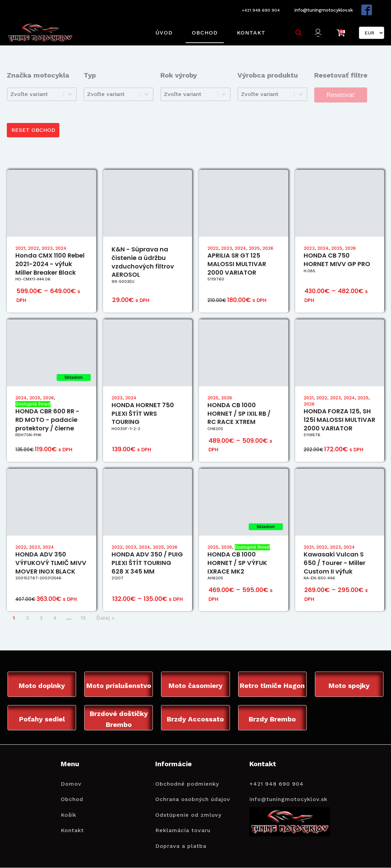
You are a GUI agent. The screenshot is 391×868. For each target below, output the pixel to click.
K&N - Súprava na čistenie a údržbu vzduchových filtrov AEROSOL (143, 258)
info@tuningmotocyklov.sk (322, 9)
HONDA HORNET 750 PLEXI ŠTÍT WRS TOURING (143, 409)
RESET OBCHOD (34, 126)
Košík (69, 811)
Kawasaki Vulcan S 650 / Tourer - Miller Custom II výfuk (335, 559)
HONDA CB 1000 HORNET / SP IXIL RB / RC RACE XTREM (239, 409)
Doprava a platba (181, 842)
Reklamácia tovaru (183, 826)
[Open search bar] (298, 30)
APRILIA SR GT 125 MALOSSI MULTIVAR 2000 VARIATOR (237, 260)
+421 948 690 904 (257, 9)
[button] (319, 30)
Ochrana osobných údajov (193, 795)
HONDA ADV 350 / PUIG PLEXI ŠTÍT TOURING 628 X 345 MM (147, 559)
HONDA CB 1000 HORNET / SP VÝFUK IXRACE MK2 (237, 559)
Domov (71, 780)
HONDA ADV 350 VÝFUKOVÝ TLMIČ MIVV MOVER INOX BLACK (51, 559)
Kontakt (250, 30)
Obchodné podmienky (187, 780)
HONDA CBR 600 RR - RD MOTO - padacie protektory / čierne (47, 416)
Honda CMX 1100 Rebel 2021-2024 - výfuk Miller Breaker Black (50, 260)
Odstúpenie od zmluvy (188, 811)
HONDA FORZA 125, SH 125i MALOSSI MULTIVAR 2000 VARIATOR (339, 416)
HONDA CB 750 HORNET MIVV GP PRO (337, 256)
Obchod (204, 30)
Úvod (163, 30)
